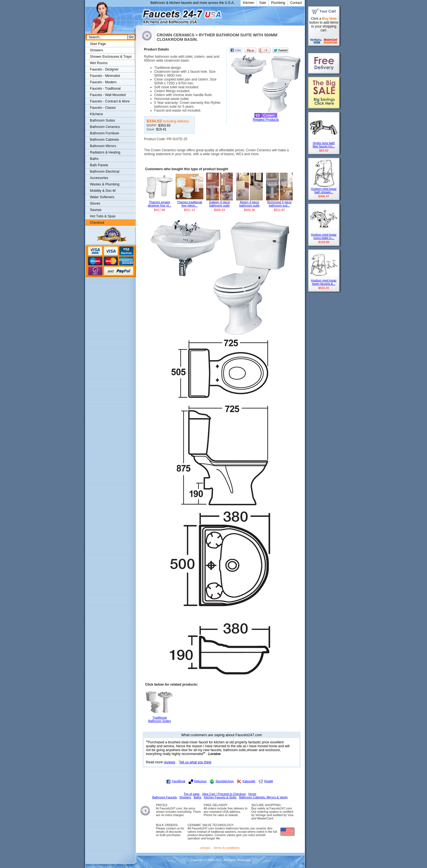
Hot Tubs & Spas (103, 216)
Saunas (96, 210)
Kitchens (96, 114)
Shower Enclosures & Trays (111, 57)
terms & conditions (227, 848)
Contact (296, 3)
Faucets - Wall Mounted (108, 95)
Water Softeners (102, 197)
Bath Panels (99, 165)
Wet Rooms (99, 63)
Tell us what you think (195, 762)
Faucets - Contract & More (110, 101)
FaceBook (179, 781)
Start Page (98, 44)
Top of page (192, 794)
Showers (97, 50)
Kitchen (249, 3)
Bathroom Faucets (165, 797)
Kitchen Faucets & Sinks (220, 797)
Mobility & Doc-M (103, 191)
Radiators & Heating (105, 152)
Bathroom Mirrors (103, 146)
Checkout (97, 223)
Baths (94, 159)
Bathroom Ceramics (105, 127)
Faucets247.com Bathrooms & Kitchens (139, 15)
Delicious (200, 781)
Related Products (266, 120)
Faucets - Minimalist (105, 76)
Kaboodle (249, 781)
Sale (263, 3)
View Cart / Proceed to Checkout (224, 794)
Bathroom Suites (102, 120)
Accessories (99, 178)
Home (252, 794)
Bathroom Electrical (105, 172)
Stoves (95, 203)
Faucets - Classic (103, 108)
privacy (206, 848)
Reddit (268, 781)
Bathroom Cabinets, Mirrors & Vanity (264, 797)
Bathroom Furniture (104, 133)
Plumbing (278, 3)
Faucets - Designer (104, 69)
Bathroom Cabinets (104, 140)
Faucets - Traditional (105, 89)
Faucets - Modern (103, 82)
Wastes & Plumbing (105, 184)
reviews (170, 762)
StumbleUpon (224, 781)
